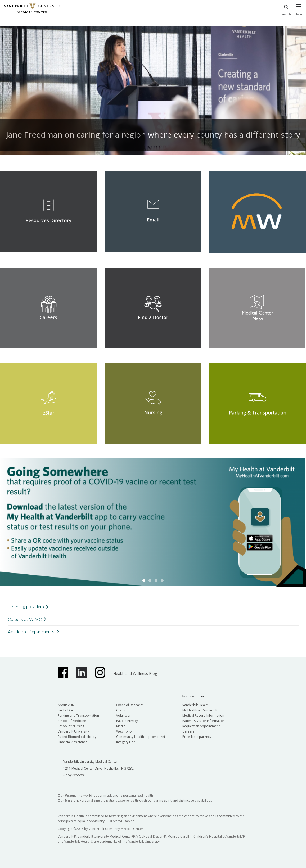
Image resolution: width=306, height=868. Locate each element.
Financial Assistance (73, 742)
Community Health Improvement (141, 737)
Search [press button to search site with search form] (286, 9)
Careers (188, 731)
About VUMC (67, 705)
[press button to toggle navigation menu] (298, 12)
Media (121, 726)
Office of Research (130, 705)
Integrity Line (126, 742)
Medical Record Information (203, 715)
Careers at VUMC (25, 619)
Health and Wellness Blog (135, 673)
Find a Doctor (68, 710)
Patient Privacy (127, 721)
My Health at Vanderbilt (200, 710)
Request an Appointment (201, 726)
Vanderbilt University (73, 731)
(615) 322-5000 (74, 775)
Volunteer (123, 715)
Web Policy (124, 731)
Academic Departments (31, 632)
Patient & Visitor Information (204, 721)
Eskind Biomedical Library (77, 737)
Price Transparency (197, 737)
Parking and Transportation (78, 715)
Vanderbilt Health (195, 705)
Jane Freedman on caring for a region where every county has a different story (153, 135)
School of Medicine (72, 721)
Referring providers (26, 607)
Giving (121, 710)
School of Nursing (71, 726)
